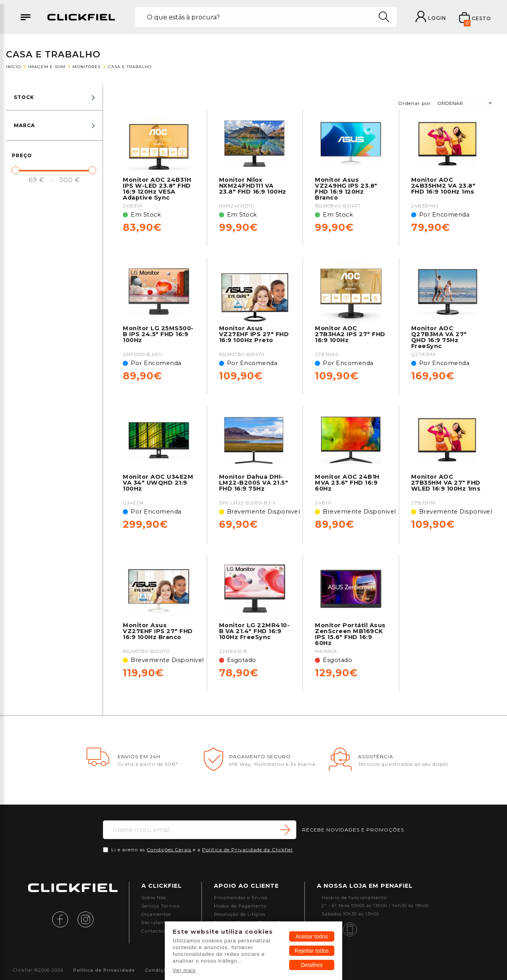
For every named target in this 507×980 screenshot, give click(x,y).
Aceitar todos (312, 936)
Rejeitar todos (312, 951)
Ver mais (184, 970)
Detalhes (312, 965)
